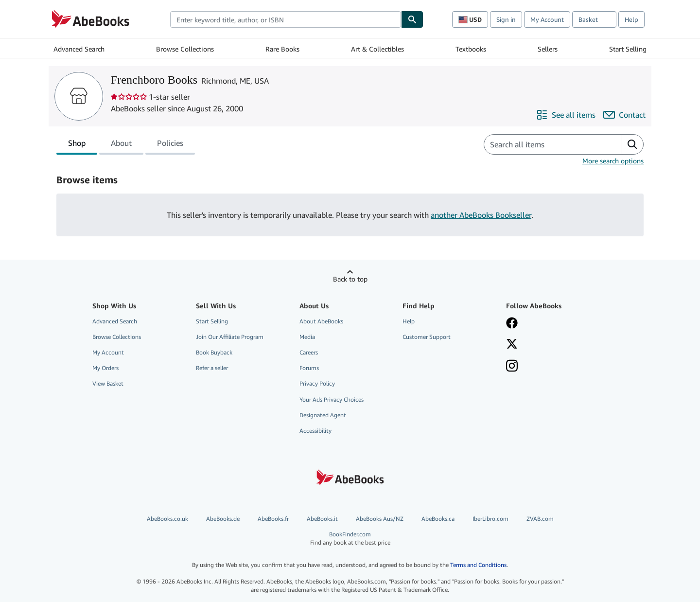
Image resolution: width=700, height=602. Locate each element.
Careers (309, 352)
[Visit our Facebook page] (512, 324)
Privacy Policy (317, 383)
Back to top (350, 279)
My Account (547, 19)
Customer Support (427, 337)
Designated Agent (323, 415)
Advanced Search (79, 49)
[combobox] (286, 19)
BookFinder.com (350, 539)
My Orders (105, 368)
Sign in (506, 19)
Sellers (548, 49)
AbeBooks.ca (438, 519)
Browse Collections (185, 49)
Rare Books (282, 49)
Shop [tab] (77, 145)
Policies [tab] (170, 145)
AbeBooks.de (223, 519)
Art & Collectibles (377, 49)
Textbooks (471, 49)
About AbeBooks (321, 321)
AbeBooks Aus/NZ (380, 519)
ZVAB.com (540, 519)
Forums (309, 368)
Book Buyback (214, 352)
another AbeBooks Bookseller (481, 215)
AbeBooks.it (322, 519)
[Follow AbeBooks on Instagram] (512, 367)
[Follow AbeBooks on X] (512, 345)
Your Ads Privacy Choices (332, 399)
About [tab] (121, 145)
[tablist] (126, 144)
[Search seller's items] (543, 144)
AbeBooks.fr (273, 519)
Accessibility (315, 431)
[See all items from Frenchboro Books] (566, 115)
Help (631, 19)
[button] (632, 144)
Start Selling (628, 49)
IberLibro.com (490, 519)
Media (307, 337)
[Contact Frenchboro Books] (624, 115)
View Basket (108, 383)
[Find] (412, 19)
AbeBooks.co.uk (167, 519)
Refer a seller (212, 368)
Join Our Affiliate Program (230, 337)
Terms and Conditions (478, 565)
